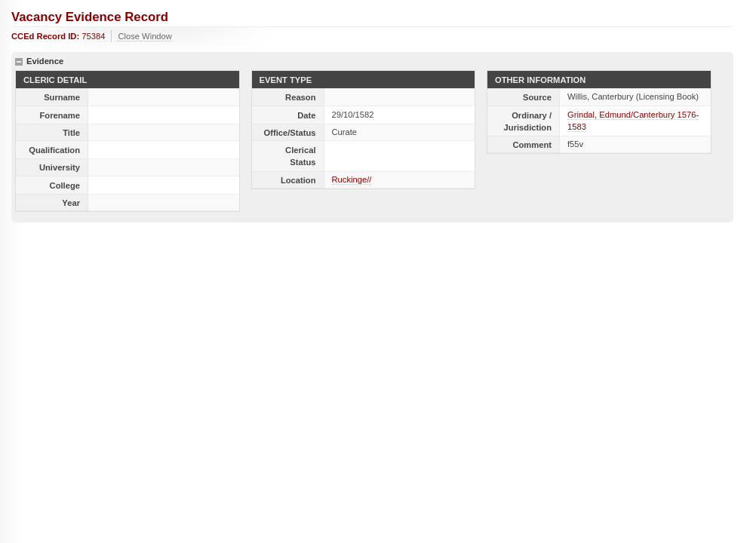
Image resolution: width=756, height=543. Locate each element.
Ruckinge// (352, 179)
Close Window (145, 36)
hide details (19, 62)
